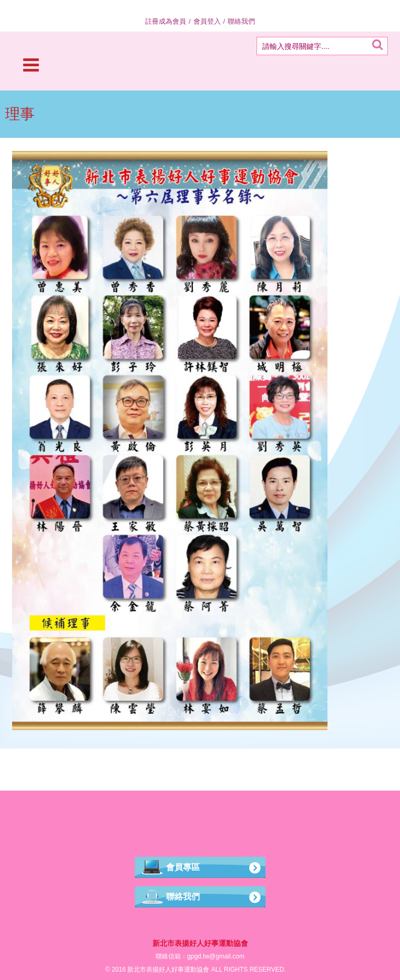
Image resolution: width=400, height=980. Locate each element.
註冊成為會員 (166, 21)
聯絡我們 (241, 21)
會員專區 (183, 867)
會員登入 (207, 21)
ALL (217, 969)
